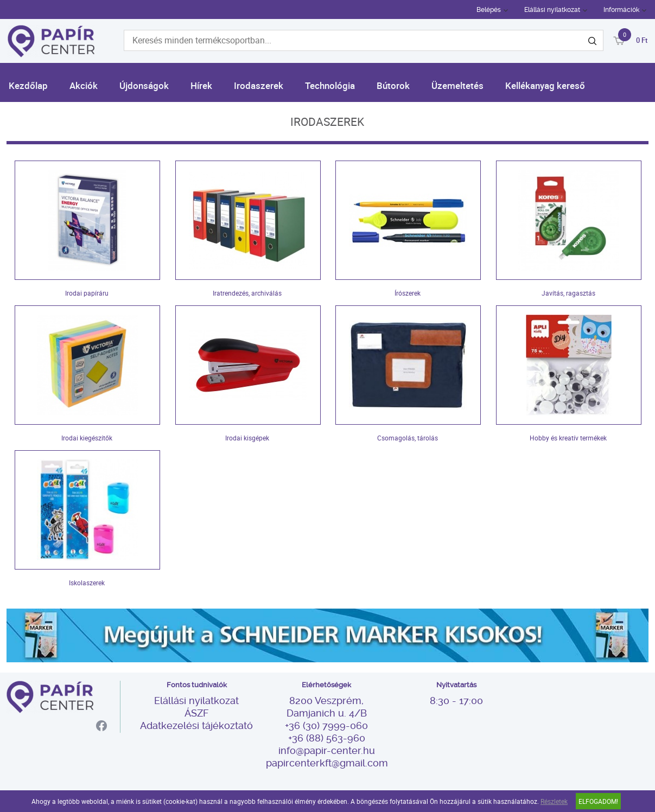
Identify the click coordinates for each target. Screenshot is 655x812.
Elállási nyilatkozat (552, 10)
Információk (621, 10)
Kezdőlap (28, 85)
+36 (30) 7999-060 (326, 725)
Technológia (330, 85)
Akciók (84, 85)
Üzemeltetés (457, 85)
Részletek (554, 801)
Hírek (201, 85)
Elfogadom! (598, 801)
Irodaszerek (259, 85)
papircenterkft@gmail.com (327, 763)
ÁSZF (196, 713)
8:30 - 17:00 (456, 701)
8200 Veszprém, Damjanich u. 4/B (327, 707)
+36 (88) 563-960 (327, 738)
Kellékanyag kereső (545, 85)
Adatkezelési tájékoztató (196, 725)
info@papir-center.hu (327, 750)
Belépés (489, 10)
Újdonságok (144, 85)
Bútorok (393, 85)
